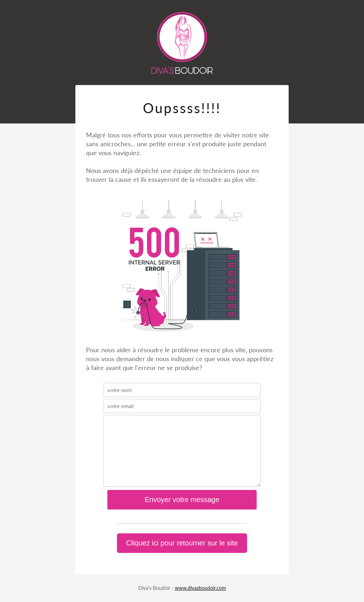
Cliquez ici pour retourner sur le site (182, 543)
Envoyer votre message (182, 500)
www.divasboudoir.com (200, 588)
